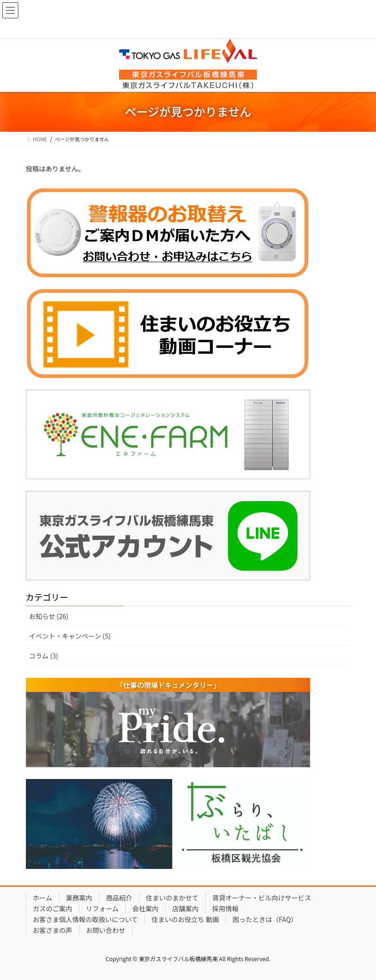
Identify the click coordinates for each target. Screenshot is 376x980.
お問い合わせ (106, 930)
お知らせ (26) (49, 616)
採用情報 (225, 908)
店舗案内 (185, 908)
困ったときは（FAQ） (265, 919)
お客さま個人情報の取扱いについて (86, 919)
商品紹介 (119, 898)
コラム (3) (44, 656)
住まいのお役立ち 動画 (185, 919)
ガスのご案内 (53, 908)
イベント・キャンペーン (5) (70, 636)
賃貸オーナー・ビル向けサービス (262, 898)
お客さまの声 (53, 930)
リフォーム (103, 908)
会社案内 (145, 908)
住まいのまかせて (172, 898)
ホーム (43, 898)
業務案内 (79, 898)
